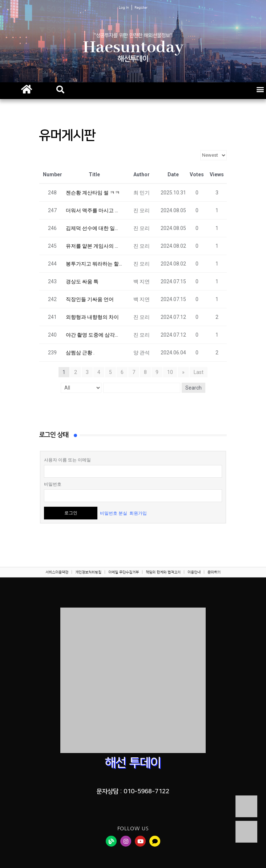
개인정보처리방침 (88, 572)
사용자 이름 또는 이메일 (67, 460)
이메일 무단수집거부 (124, 572)
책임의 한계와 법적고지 (163, 572)
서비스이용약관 (57, 572)
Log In (124, 7)
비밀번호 (53, 484)
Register (141, 7)
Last (198, 372)
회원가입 (138, 513)
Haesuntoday (133, 48)
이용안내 (194, 572)
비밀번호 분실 (114, 513)
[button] (60, 90)
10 (170, 372)
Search (194, 388)
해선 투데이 (133, 763)
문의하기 (214, 572)
